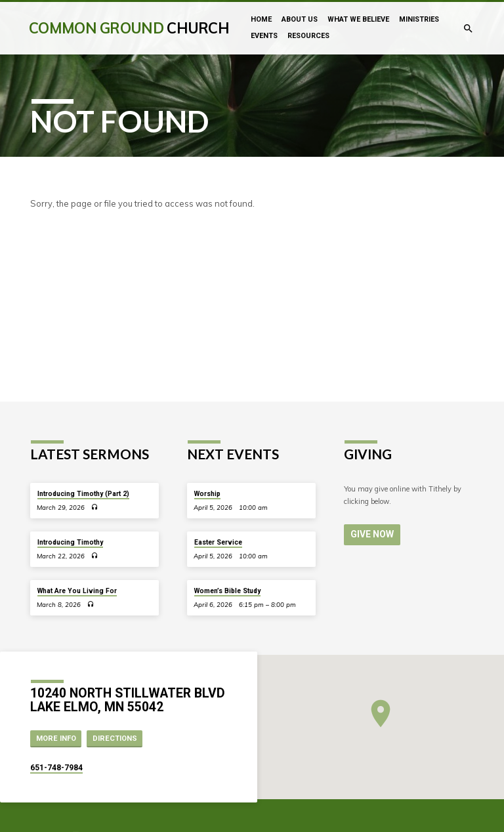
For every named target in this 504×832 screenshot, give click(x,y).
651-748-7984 (56, 768)
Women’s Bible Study (227, 591)
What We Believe (358, 19)
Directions (115, 738)
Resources (308, 36)
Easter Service (218, 542)
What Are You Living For (77, 591)
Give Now (370, 534)
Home (261, 19)
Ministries (419, 19)
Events (264, 36)
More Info (56, 738)
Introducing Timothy (70, 542)
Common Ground (129, 28)
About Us (300, 19)
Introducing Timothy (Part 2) (83, 494)
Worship (207, 494)
